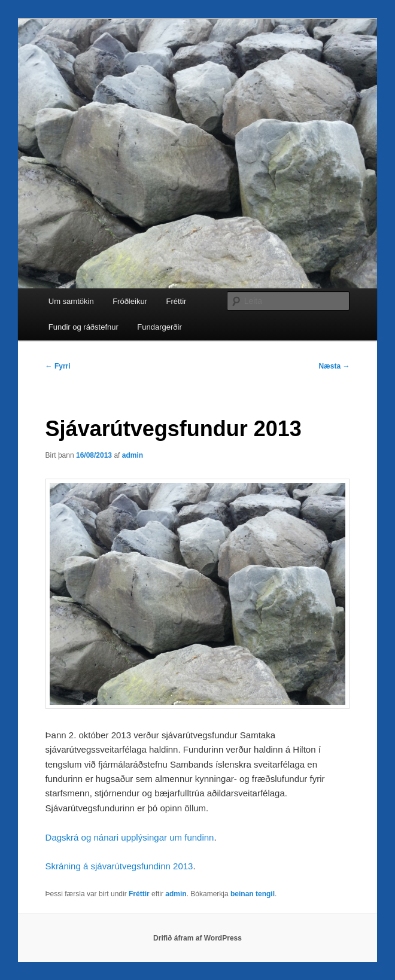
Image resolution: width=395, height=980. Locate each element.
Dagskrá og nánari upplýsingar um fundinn (130, 837)
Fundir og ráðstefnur (83, 327)
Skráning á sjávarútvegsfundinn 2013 (119, 866)
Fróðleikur (130, 301)
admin (133, 455)
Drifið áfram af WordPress (197, 938)
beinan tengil (253, 894)
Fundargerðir (159, 327)
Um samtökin (71, 301)
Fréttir (176, 301)
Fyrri (58, 366)
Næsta (334, 366)
